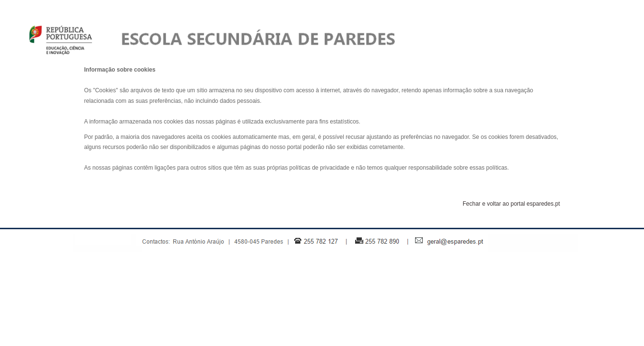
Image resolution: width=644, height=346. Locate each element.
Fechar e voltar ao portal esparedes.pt (511, 204)
